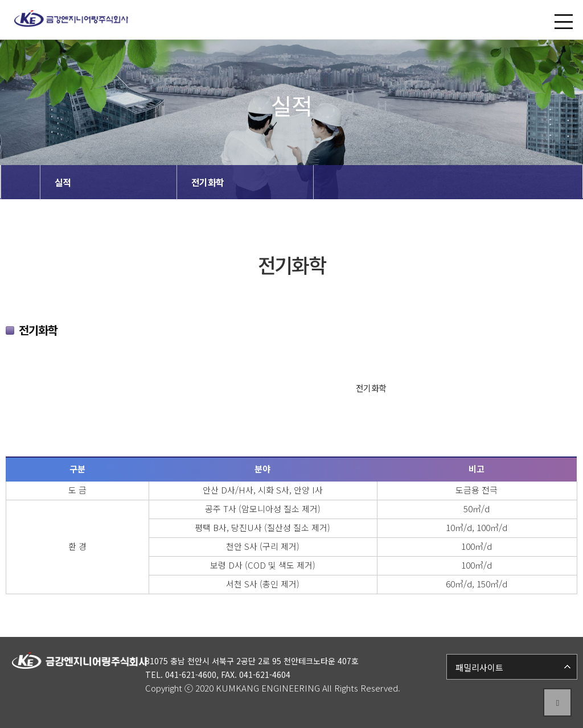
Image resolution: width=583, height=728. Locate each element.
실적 (63, 182)
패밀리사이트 (479, 667)
